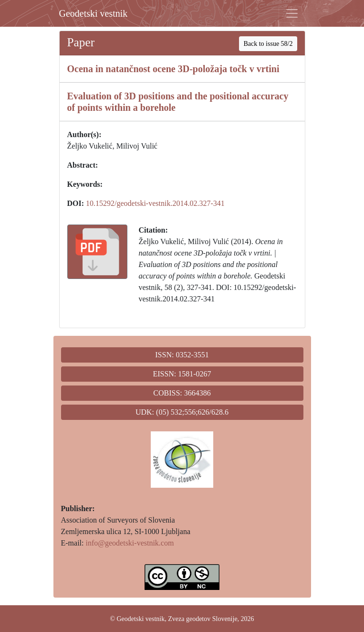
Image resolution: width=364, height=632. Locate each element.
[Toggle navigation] (292, 13)
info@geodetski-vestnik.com (130, 543)
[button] (97, 252)
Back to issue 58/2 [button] (268, 44)
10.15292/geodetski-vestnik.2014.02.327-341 (155, 203)
